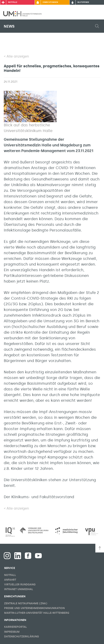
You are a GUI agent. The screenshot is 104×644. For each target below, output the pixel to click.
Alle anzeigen (18, 56)
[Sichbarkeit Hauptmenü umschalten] (96, 14)
